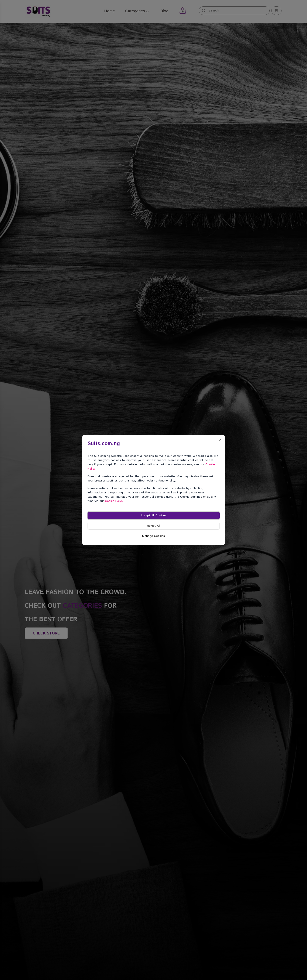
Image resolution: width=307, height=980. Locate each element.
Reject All (153, 526)
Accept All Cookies (153, 516)
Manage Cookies (153, 536)
